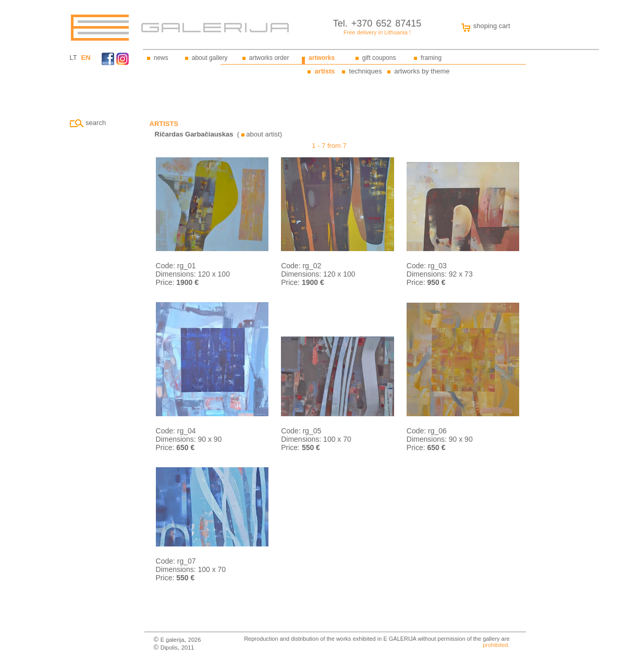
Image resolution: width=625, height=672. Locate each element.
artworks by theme (422, 71)
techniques (366, 71)
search (88, 123)
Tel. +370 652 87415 (377, 23)
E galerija (173, 640)
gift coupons (379, 58)
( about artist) (218, 134)
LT (73, 58)
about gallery (210, 58)
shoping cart (483, 26)
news (161, 58)
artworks (322, 58)
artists (324, 71)
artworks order (269, 58)
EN (86, 58)
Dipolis (169, 648)
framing (431, 58)
